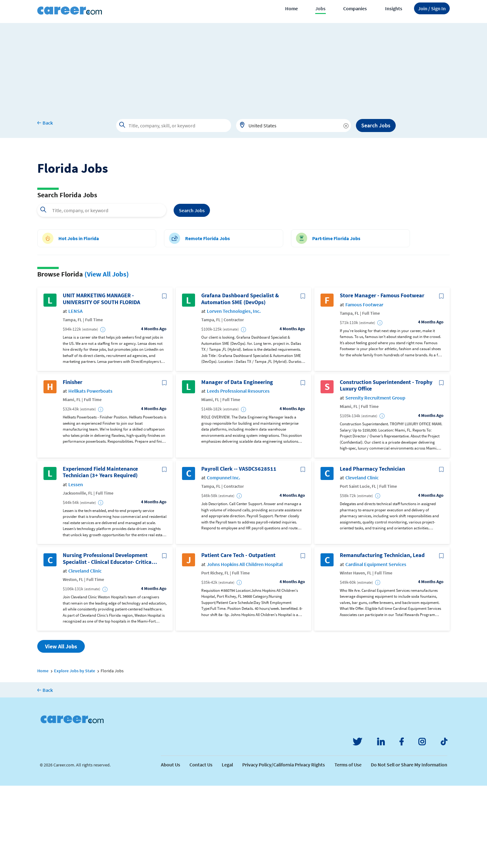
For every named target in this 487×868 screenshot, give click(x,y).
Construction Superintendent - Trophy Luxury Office (386, 468)
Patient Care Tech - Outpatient (238, 637)
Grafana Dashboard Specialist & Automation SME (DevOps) (240, 381)
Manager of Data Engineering (237, 464)
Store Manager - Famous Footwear (382, 378)
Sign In (432, 8)
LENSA (75, 393)
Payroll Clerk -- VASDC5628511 (239, 551)
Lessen (76, 567)
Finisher (73, 464)
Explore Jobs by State (75, 753)
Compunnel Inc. (223, 560)
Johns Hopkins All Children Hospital (245, 647)
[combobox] (294, 126)
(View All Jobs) (107, 356)
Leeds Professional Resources (238, 474)
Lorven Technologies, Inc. (234, 393)
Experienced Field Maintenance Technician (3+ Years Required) (100, 554)
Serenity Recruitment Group (375, 480)
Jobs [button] (320, 8)
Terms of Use (348, 847)
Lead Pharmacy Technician (372, 551)
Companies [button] (355, 8)
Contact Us (201, 847)
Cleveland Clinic (362, 560)
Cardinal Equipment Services (376, 647)
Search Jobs (376, 125)
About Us (171, 847)
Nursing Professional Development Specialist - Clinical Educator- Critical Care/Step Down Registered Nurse (108, 641)
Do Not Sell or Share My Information (409, 847)
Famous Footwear (364, 387)
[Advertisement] (243, 66)
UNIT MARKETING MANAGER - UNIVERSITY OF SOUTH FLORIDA (101, 381)
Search (192, 293)
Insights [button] (394, 8)
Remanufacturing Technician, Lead (382, 637)
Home (291, 8)
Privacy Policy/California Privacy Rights (284, 847)
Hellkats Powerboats (90, 474)
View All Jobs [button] (61, 729)
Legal (227, 847)
